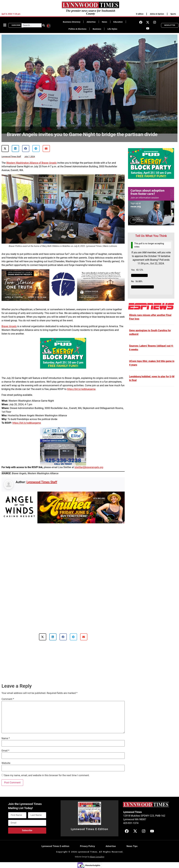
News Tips (132, 846)
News (105, 22)
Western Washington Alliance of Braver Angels (31, 163)
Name (6, 738)
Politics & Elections (77, 29)
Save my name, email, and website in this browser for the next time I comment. (47, 775)
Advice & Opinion (157, 14)
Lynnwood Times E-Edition (89, 829)
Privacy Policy (87, 846)
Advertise (91, 22)
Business (97, 29)
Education (118, 22)
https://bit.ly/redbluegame (81, 389)
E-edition (140, 14)
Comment (8, 699)
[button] (5, 149)
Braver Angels (9, 326)
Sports (173, 14)
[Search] (44, 25)
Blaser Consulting (97, 857)
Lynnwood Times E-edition (55, 846)
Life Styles (112, 29)
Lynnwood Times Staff (42, 482)
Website (6, 763)
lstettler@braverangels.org (89, 467)
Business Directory (72, 22)
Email (5, 751)
